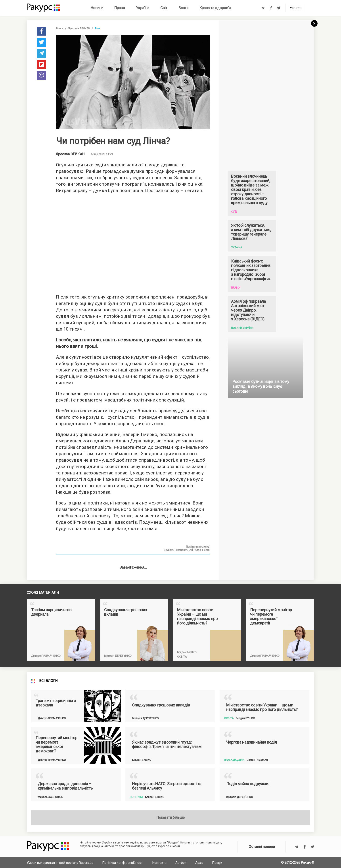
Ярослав (70, 154)
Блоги (183, 8)
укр (292, 8)
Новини (97, 8)
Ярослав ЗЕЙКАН (79, 29)
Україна (143, 8)
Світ (164, 8)
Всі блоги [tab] (48, 831)
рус (299, 8)
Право (120, 8)
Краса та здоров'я (215, 8)
